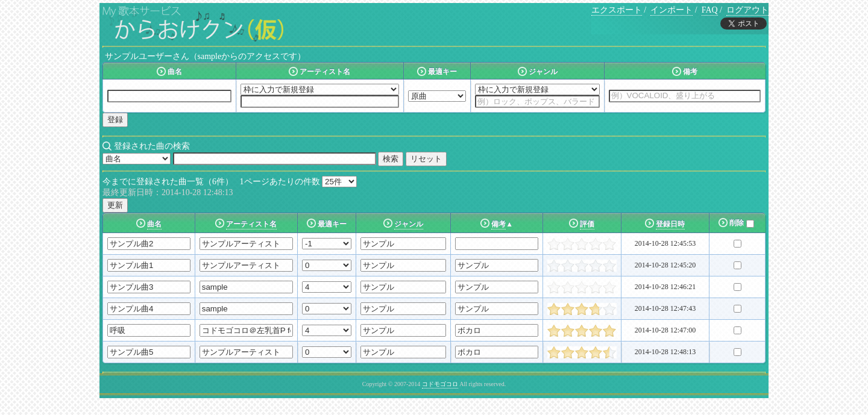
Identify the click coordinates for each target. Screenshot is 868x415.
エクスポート (617, 10)
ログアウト (747, 10)
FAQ (710, 10)
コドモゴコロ (440, 384)
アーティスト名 (251, 224)
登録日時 (670, 224)
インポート (671, 10)
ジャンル (409, 224)
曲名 (154, 224)
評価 (587, 224)
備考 (498, 224)
